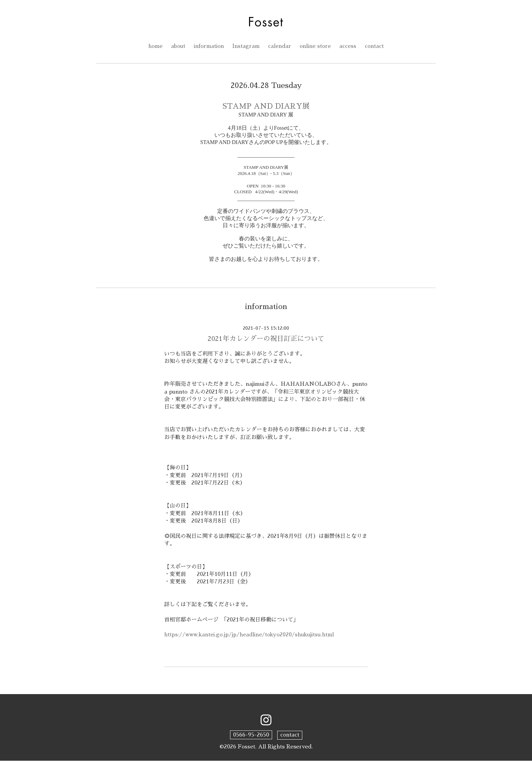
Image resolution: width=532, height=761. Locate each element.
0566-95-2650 (251, 735)
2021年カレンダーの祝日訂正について (266, 339)
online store (316, 47)
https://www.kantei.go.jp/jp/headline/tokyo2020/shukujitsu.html (250, 635)
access (349, 47)
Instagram (246, 47)
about (177, 47)
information (209, 47)
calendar (280, 47)
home (154, 47)
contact (376, 47)
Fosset (246, 747)
